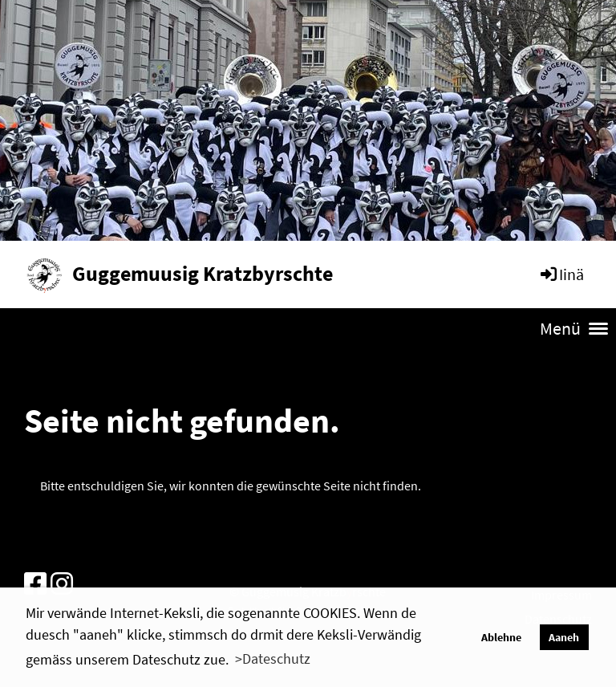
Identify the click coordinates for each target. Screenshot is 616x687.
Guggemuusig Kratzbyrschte (203, 273)
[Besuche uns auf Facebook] (35, 584)
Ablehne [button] (501, 637)
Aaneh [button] (564, 637)
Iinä (561, 274)
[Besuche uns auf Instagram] (62, 584)
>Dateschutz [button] (273, 659)
